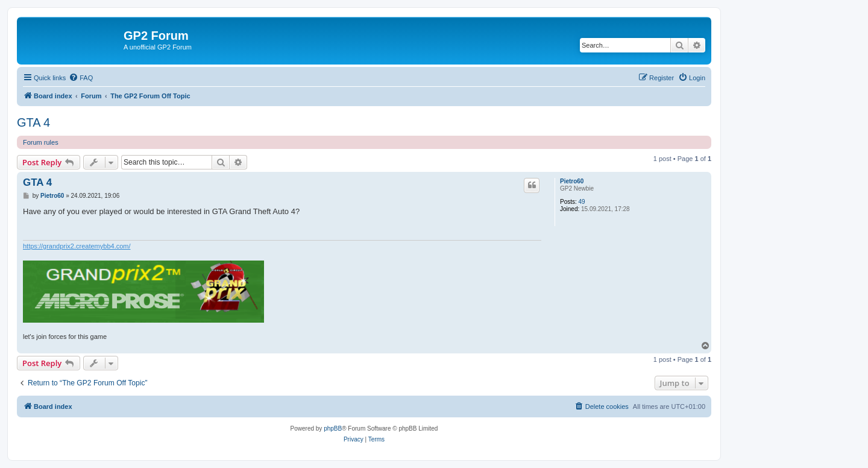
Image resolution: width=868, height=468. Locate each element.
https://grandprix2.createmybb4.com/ (77, 246)
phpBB (333, 428)
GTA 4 (33, 122)
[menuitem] (81, 78)
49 (582, 202)
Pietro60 (572, 181)
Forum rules (41, 142)
